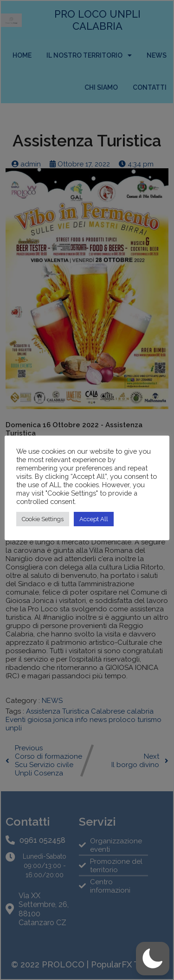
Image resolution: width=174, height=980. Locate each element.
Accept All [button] (94, 519)
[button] (153, 959)
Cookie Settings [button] (43, 519)
